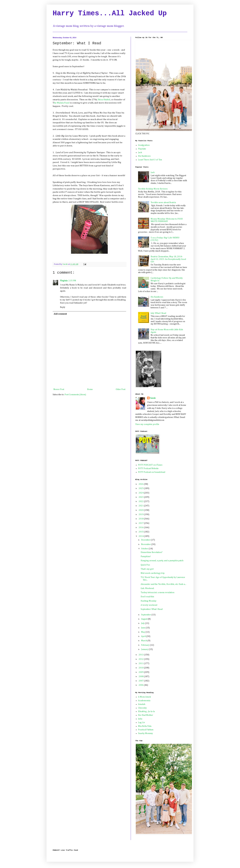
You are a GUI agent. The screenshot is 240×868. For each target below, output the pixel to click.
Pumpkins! (146, 556)
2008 (141, 677)
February (146, 645)
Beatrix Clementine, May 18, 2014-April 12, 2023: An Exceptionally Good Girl (168, 259)
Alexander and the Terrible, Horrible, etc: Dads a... (163, 584)
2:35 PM (72, 281)
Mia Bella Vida (145, 726)
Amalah (142, 704)
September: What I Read (152, 609)
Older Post (121, 389)
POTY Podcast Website (148, 468)
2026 (141, 484)
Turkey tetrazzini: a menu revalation (157, 593)
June (143, 628)
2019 (141, 514)
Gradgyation (144, 145)
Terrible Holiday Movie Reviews (153, 189)
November (146, 544)
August (144, 619)
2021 (141, 506)
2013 (141, 655)
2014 (141, 536)
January (145, 649)
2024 (141, 493)
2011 (141, 663)
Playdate (142, 149)
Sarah (153, 398)
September (146, 615)
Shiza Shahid (104, 100)
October (145, 549)
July (143, 623)
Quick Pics (145, 565)
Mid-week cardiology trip (153, 573)
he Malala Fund (62, 103)
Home (90, 389)
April (144, 636)
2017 (141, 523)
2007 (141, 681)
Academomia (144, 701)
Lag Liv (142, 723)
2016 (141, 528)
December (146, 540)
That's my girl (147, 569)
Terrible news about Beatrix (163, 203)
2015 (141, 532)
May (143, 632)
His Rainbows (144, 156)
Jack (140, 153)
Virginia (64, 281)
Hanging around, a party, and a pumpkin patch (162, 561)
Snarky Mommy (145, 733)
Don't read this (147, 597)
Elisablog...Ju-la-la (146, 711)
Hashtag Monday (149, 601)
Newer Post (59, 389)
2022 (141, 501)
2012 (141, 659)
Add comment (60, 314)
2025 (141, 488)
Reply (63, 307)
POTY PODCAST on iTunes (150, 465)
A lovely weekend (149, 605)
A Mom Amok (144, 697)
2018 (141, 519)
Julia (140, 719)
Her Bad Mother (146, 715)
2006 (141, 685)
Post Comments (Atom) (75, 395)
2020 (141, 510)
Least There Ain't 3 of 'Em (150, 160)
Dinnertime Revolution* (152, 552)
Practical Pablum (146, 730)
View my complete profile (147, 424)
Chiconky (142, 708)
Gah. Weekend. (147, 588)
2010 (141, 668)
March (144, 641)
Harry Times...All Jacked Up (110, 13)
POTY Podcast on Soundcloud (152, 472)
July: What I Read (158, 313)
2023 (141, 497)
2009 (141, 672)
